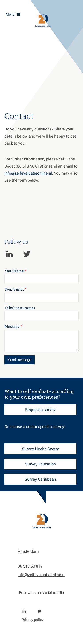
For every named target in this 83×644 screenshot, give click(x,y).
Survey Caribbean (40, 479)
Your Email (14, 289)
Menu (10, 14)
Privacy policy (33, 620)
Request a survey (40, 410)
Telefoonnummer (20, 308)
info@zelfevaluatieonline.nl (28, 173)
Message (12, 326)
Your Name (14, 271)
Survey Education (41, 464)
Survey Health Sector (41, 449)
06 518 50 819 (30, 566)
